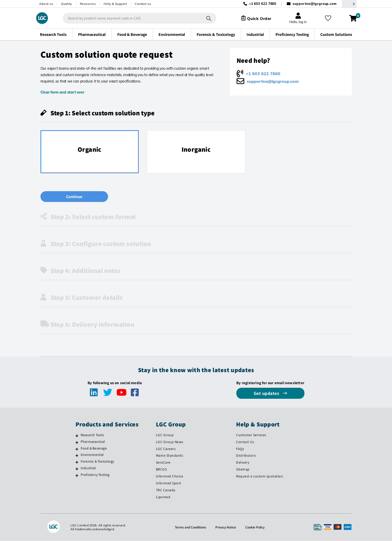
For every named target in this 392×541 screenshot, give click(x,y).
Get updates (267, 394)
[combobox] (137, 18)
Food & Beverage (94, 448)
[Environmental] (77, 456)
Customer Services (251, 435)
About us (46, 4)
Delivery (243, 463)
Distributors (246, 456)
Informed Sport (169, 483)
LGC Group (165, 435)
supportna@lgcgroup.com (315, 4)
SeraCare (163, 463)
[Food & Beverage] (77, 449)
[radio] (90, 152)
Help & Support (115, 4)
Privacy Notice (226, 527)
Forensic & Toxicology (97, 462)
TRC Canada (166, 490)
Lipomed (163, 497)
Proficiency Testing (95, 475)
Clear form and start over (62, 92)
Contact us (143, 4)
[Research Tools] (77, 436)
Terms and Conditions (190, 527)
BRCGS (161, 469)
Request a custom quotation (259, 476)
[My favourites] (329, 18)
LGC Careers (166, 449)
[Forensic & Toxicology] (77, 462)
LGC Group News (170, 442)
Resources (88, 4)
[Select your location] (349, 4)
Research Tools (92, 435)
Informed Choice (170, 476)
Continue (71, 197)
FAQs (240, 449)
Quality (66, 4)
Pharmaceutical (93, 442)
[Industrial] (77, 469)
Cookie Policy (256, 527)
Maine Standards (170, 456)
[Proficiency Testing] (77, 476)
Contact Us (245, 442)
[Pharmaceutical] (77, 443)
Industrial (88, 468)
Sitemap (243, 469)
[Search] (206, 18)
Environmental (92, 455)
